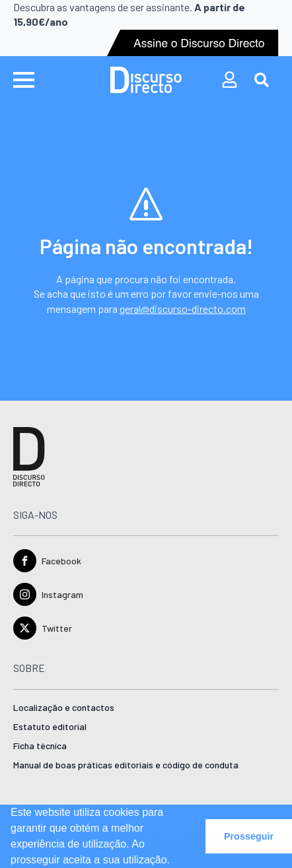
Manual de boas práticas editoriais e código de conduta (126, 765)
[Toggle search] (262, 80)
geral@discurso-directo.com (183, 309)
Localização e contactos (64, 708)
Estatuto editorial (50, 727)
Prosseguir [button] (249, 836)
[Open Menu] (24, 80)
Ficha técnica (40, 746)
